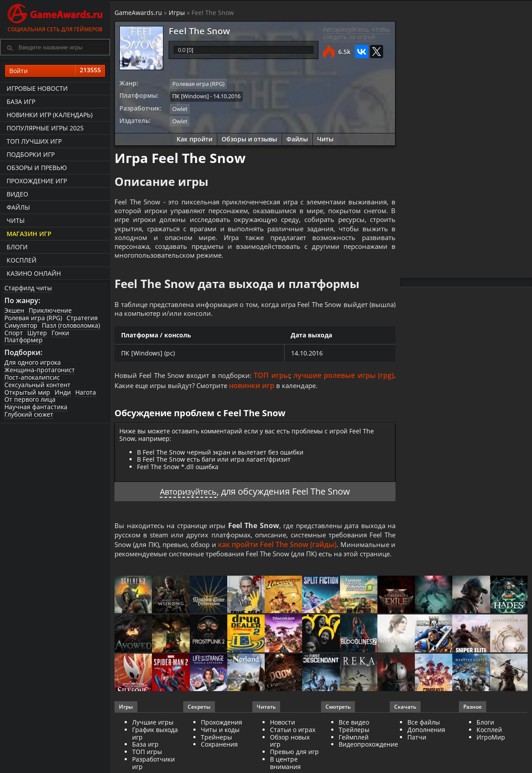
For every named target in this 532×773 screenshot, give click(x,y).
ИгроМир (491, 756)
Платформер (24, 340)
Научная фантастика (36, 407)
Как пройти (194, 138)
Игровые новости (37, 88)
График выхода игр (155, 752)
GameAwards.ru (138, 13)
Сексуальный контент (37, 385)
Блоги (17, 247)
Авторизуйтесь (188, 499)
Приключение (50, 310)
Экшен (14, 310)
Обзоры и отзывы (249, 138)
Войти (55, 71)
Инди (63, 392)
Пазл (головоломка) (71, 325)
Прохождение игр (37, 181)
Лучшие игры (153, 741)
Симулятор (21, 325)
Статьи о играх (293, 749)
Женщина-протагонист (40, 370)
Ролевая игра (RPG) (33, 318)
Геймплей (354, 756)
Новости (283, 741)
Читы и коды (220, 749)
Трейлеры (354, 749)
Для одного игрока (33, 362)
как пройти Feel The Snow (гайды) (331, 552)
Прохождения (222, 741)
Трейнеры (216, 756)
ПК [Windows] (190, 96)
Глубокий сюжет (29, 414)
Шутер (37, 333)
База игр (21, 102)
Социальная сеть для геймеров (55, 17)
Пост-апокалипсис (32, 377)
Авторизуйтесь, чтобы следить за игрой (357, 33)
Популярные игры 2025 (45, 128)
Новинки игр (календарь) (50, 115)
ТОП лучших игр (34, 141)
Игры (177, 13)
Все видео (354, 741)
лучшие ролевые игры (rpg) (344, 383)
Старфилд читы (28, 288)
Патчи (417, 756)
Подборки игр (31, 154)
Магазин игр (29, 234)
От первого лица (30, 399)
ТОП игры (274, 383)
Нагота (86, 392)
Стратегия (82, 318)
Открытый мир (27, 392)
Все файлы (424, 741)
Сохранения (219, 764)
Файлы (18, 207)
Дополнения (426, 749)
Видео (17, 194)
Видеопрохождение (368, 764)
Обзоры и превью (37, 168)
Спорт (14, 333)
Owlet (180, 108)
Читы (16, 220)
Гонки (60, 333)
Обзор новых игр (290, 760)
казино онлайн (34, 273)
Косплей (22, 260)
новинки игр (258, 392)
